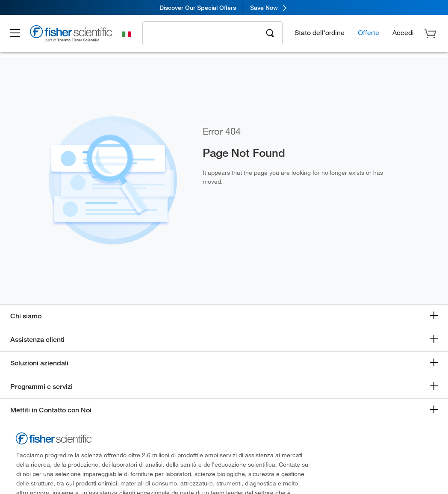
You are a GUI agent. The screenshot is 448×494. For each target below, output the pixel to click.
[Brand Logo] (75, 35)
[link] (224, 7)
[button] (18, 33)
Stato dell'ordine (320, 32)
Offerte (368, 32)
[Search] (270, 32)
